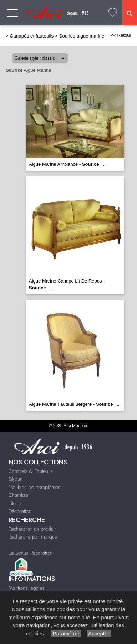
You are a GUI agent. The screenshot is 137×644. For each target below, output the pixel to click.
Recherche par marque (33, 537)
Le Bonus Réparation (31, 553)
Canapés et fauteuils (32, 36)
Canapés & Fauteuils (31, 471)
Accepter (99, 633)
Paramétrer (66, 633)
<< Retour (121, 35)
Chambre (18, 495)
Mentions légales (27, 588)
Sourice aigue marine (82, 36)
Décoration (20, 511)
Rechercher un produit (32, 529)
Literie (15, 503)
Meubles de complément (35, 487)
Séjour (15, 479)
